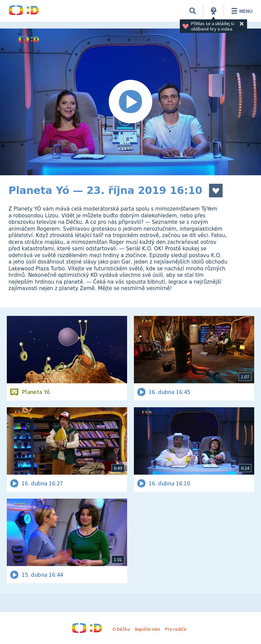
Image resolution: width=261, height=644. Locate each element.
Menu (241, 11)
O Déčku (121, 629)
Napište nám (147, 629)
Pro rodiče (176, 629)
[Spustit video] (130, 102)
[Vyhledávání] (193, 11)
